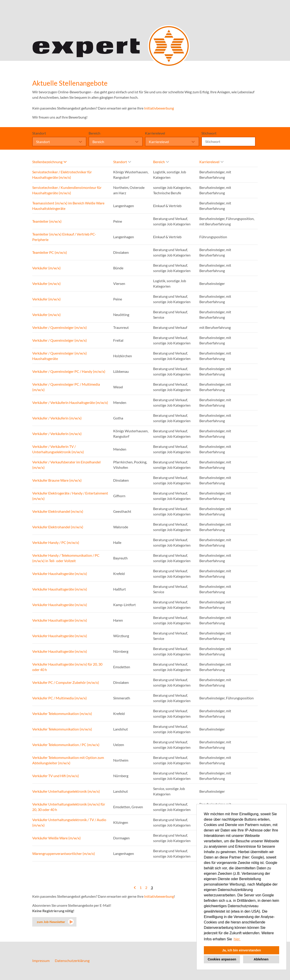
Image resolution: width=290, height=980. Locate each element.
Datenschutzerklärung (72, 961)
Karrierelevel (155, 133)
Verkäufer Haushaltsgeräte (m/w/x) (60, 574)
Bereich (94, 133)
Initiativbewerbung (159, 108)
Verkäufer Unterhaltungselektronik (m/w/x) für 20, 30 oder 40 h (69, 807)
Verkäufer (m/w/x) (46, 268)
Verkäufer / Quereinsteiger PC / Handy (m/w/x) (69, 371)
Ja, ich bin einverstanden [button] (242, 950)
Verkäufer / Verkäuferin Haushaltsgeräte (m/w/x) (70, 402)
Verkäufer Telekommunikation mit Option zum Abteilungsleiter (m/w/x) (68, 760)
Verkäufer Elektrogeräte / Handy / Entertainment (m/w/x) (70, 496)
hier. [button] (237, 939)
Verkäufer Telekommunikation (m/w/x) (62, 713)
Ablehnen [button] (261, 959)
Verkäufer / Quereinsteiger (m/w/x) (60, 327)
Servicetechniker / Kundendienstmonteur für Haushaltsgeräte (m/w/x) (67, 190)
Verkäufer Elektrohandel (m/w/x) (58, 511)
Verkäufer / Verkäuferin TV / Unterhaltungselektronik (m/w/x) (58, 449)
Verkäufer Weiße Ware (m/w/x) (56, 838)
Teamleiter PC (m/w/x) (50, 252)
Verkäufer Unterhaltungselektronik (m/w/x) (66, 791)
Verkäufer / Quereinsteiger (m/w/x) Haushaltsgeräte (60, 356)
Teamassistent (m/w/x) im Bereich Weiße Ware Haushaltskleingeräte (68, 206)
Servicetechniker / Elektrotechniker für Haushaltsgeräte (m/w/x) (62, 175)
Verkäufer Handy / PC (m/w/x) (56, 542)
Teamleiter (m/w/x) (47, 221)
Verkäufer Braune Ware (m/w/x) (57, 480)
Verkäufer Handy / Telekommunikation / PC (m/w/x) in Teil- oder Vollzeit (66, 558)
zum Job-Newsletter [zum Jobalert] (51, 922)
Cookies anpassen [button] (222, 959)
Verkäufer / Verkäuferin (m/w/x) (57, 418)
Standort (39, 133)
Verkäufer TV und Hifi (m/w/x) (56, 776)
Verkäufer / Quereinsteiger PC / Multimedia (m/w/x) (66, 387)
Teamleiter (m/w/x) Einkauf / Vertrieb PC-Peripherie (64, 237)
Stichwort (209, 133)
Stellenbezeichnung (49, 162)
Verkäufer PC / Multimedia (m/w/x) (60, 698)
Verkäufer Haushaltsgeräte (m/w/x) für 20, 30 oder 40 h (67, 667)
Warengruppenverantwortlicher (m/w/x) (64, 853)
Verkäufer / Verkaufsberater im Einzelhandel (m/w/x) (66, 465)
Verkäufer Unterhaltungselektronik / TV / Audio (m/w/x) (69, 822)
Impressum (41, 961)
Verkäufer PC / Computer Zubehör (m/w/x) (66, 682)
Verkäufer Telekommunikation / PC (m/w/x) (66, 745)
